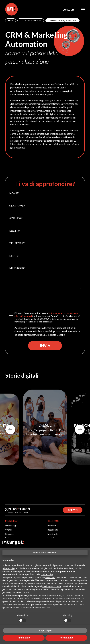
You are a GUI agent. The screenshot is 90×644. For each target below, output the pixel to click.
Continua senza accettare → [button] (45, 553)
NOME (14, 193)
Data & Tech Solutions (31, 20)
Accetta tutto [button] (66, 638)
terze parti (50, 578)
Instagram (52, 530)
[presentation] (33, 300)
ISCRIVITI (73, 510)
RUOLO (14, 231)
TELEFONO (17, 243)
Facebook (52, 534)
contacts (69, 9)
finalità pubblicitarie (52, 586)
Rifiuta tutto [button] (24, 638)
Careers (9, 534)
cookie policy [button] (47, 574)
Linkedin (51, 525)
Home (11, 20)
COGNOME (17, 206)
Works (9, 530)
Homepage (11, 525)
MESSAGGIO (17, 268)
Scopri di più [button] (45, 630)
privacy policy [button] (9, 568)
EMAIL (14, 256)
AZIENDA (16, 218)
